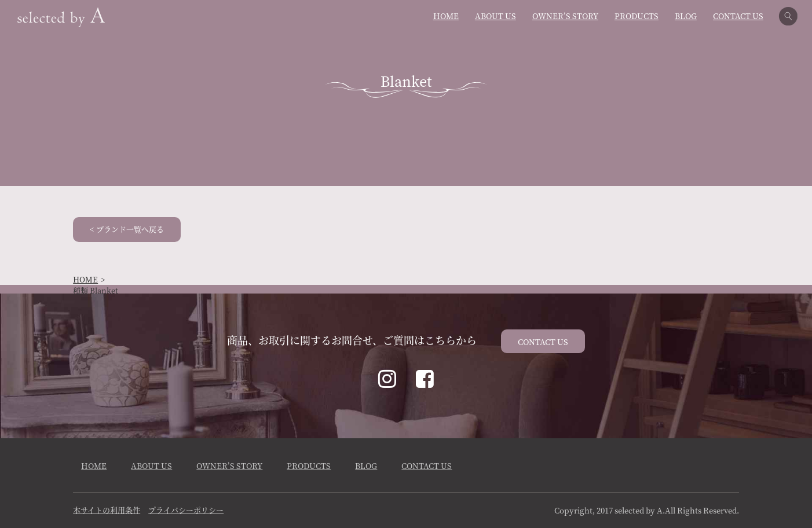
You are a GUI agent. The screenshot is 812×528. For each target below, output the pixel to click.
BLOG (686, 16)
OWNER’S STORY (565, 16)
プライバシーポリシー (186, 510)
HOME (446, 16)
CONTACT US (738, 16)
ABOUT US (495, 16)
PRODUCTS (637, 16)
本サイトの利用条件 (107, 510)
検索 (791, 16)
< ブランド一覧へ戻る (127, 229)
